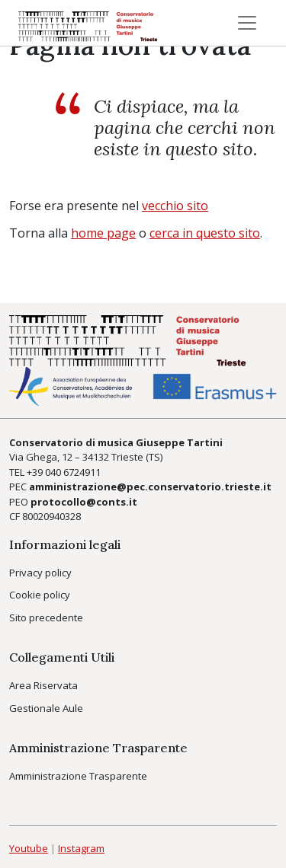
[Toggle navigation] (247, 23)
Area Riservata (43, 685)
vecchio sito (175, 206)
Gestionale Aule (46, 708)
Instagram (81, 848)
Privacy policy (40, 573)
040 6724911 (73, 472)
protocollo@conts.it (84, 502)
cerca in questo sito (205, 233)
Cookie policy (40, 595)
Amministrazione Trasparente (78, 776)
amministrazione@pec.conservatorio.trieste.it (150, 487)
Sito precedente (46, 617)
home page (103, 233)
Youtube (29, 848)
